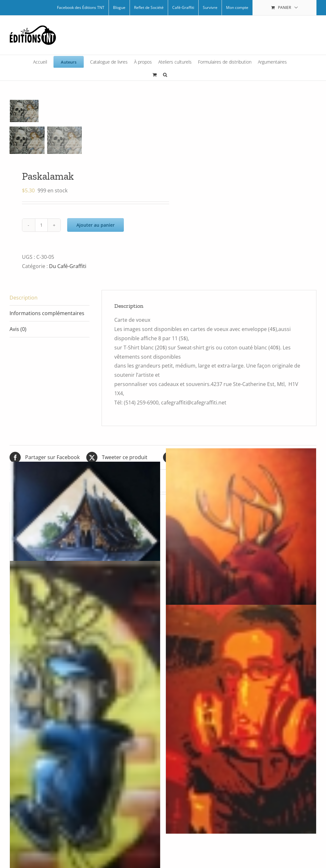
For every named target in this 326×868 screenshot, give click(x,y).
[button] (165, 74)
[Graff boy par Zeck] (85, 760)
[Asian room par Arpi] (85, 540)
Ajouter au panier (96, 225)
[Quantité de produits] (41, 225)
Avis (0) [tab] (18, 329)
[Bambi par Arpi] (241, 552)
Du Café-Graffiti (68, 266)
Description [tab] (24, 298)
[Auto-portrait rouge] (241, 719)
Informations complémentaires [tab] (47, 313)
